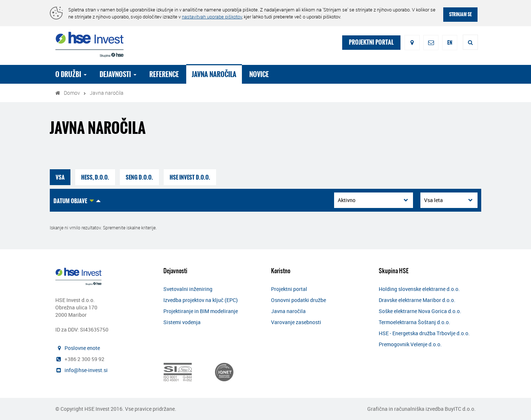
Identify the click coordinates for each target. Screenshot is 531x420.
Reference (167, 74)
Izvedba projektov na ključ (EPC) (201, 300)
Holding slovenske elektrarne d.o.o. (419, 289)
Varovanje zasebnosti (296, 322)
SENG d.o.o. (139, 177)
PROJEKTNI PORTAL (371, 42)
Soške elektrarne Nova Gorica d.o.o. (420, 311)
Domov (72, 93)
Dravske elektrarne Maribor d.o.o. (417, 300)
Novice (262, 74)
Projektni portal (289, 289)
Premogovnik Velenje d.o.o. (410, 344)
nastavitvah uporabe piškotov (212, 17)
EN (450, 43)
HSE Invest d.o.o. (190, 177)
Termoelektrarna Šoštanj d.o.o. (414, 322)
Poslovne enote (82, 348)
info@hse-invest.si (86, 370)
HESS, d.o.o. (95, 177)
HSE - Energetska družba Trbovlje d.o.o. (424, 333)
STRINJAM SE (460, 14)
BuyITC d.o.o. (460, 409)
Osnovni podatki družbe (299, 300)
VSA (60, 177)
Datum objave (70, 201)
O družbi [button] (74, 74)
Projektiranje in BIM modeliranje (201, 311)
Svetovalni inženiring (188, 289)
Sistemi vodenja (182, 322)
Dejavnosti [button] (121, 74)
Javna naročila (217, 74)
